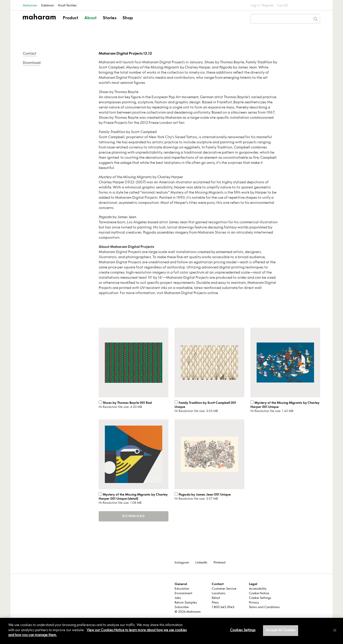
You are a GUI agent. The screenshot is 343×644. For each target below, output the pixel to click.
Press (215, 603)
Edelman (48, 6)
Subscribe (182, 607)
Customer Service (224, 589)
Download (32, 63)
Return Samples (186, 603)
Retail (216, 598)
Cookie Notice (259, 593)
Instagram (182, 563)
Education (182, 589)
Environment (183, 593)
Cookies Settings (243, 630)
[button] (71, 23)
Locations (219, 593)
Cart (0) (282, 6)
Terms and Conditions (264, 607)
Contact (30, 54)
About (90, 18)
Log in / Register (262, 6)
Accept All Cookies (281, 630)
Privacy (254, 603)
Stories (110, 18)
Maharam (30, 6)
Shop (128, 18)
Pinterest (220, 563)
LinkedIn (201, 563)
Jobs (178, 598)
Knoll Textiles (67, 6)
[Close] (335, 630)
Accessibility (258, 589)
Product (70, 18)
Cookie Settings (260, 598)
